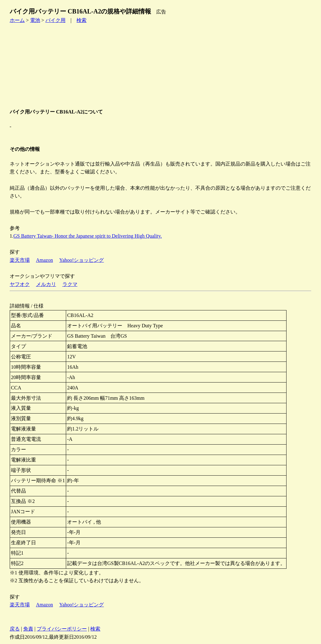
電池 (35, 20)
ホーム (17, 20)
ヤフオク (20, 284)
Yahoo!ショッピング (82, 260)
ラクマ (70, 284)
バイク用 (55, 20)
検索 (82, 20)
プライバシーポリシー (62, 629)
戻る (15, 629)
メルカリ (46, 284)
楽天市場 (20, 260)
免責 (28, 629)
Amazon (45, 260)
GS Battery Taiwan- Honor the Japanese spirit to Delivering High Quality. (88, 236)
